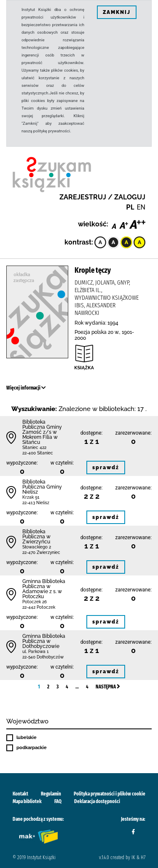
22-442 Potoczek (39, 607)
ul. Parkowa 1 (36, 652)
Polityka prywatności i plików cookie (110, 794)
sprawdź (106, 468)
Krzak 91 (31, 497)
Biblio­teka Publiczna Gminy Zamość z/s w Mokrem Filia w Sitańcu (42, 432)
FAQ (58, 801)
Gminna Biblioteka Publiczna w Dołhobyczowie (44, 641)
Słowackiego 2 (37, 547)
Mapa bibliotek (27, 801)
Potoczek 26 (35, 602)
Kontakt (20, 794)
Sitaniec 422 (34, 447)
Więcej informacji (26, 388)
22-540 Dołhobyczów (43, 657)
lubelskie (27, 737)
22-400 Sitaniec (38, 453)
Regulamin (51, 794)
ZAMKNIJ (117, 12)
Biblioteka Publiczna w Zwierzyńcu (36, 537)
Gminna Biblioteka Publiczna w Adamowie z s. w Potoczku (44, 589)
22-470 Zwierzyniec (41, 552)
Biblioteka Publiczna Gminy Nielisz (42, 487)
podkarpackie (32, 747)
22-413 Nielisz (36, 503)
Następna (108, 687)
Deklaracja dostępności (97, 801)
